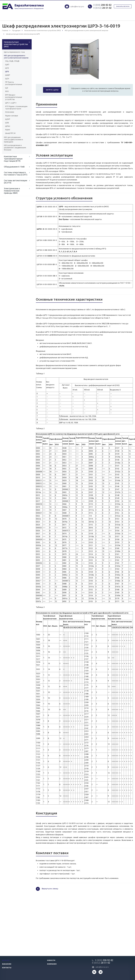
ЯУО (7, 91)
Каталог (6, 960)
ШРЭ (7, 72)
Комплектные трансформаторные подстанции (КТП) (13, 159)
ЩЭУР (8, 119)
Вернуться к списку (47, 889)
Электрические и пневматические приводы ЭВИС (12, 191)
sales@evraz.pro (77, 6)
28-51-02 (102, 8)
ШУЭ (7, 68)
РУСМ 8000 (10, 112)
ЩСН (7, 79)
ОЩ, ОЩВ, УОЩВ (12, 61)
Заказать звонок (123, 6)
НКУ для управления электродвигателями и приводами (13, 140)
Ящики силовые (12, 116)
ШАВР (8, 75)
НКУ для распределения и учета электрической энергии (16, 57)
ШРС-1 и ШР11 (11, 103)
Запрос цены (52, 90)
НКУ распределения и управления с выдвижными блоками (15, 148)
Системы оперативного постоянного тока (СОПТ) (16, 174)
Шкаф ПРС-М (10, 133)
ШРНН (8, 126)
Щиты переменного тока (14, 52)
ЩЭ (7, 88)
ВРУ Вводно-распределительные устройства (14, 97)
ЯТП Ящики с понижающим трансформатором (16, 108)
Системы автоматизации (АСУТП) (16, 182)
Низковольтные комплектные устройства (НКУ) (16, 44)
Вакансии (7, 964)
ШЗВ (7, 123)
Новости (51, 960)
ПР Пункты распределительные (14, 83)
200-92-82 (102, 5)
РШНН (8, 130)
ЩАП (7, 65)
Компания (52, 964)
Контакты (7, 968)
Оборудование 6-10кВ (14, 167)
